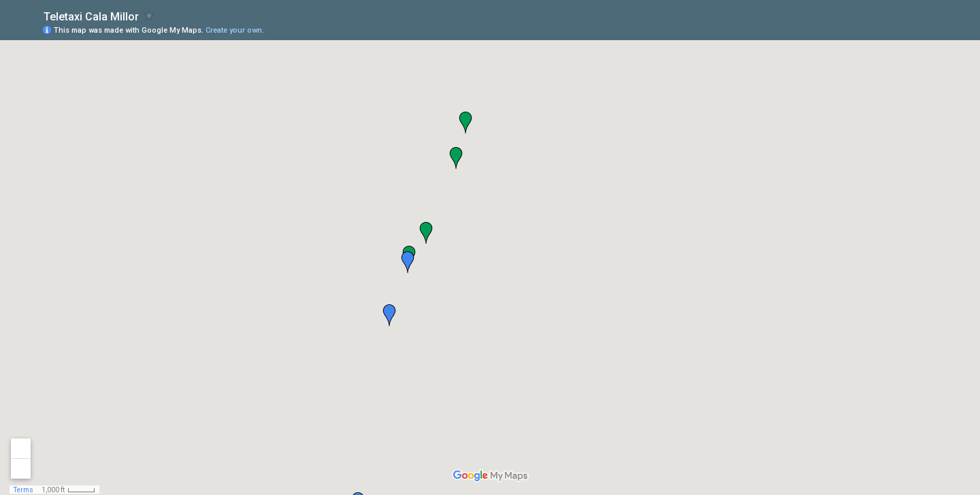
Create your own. (235, 30)
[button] (465, 123)
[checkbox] (149, 15)
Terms (23, 490)
